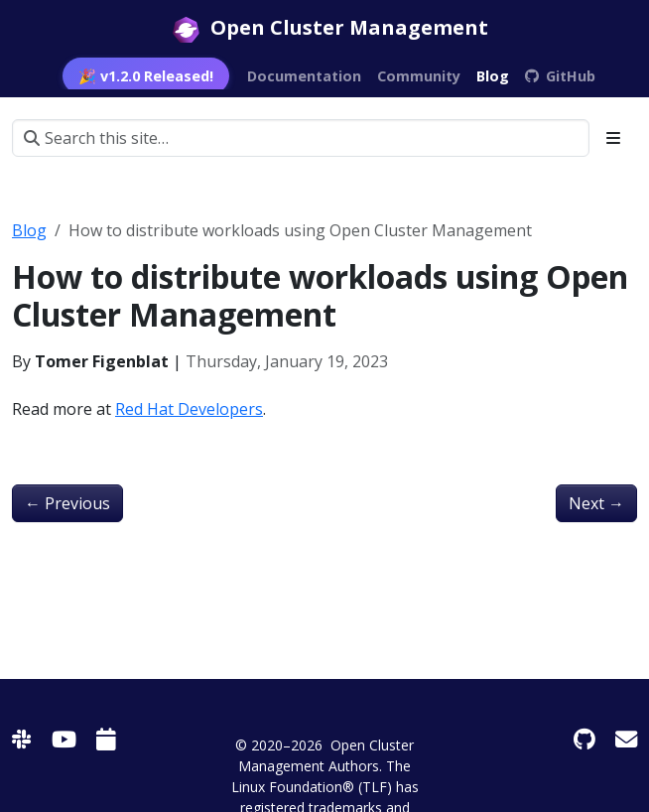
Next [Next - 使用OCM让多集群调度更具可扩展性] (596, 503)
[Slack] (22, 739)
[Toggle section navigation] (613, 138)
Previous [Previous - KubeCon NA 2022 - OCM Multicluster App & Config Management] (67, 503)
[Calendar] (106, 739)
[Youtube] (64, 739)
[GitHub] (584, 739)
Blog (29, 230)
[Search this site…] (301, 138)
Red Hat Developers (189, 409)
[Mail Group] (626, 739)
